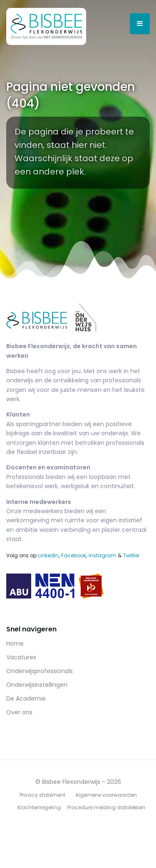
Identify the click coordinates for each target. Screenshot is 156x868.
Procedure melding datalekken (106, 807)
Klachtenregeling (39, 807)
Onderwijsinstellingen (37, 685)
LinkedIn (48, 555)
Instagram (102, 555)
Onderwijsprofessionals (40, 671)
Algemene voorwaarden (106, 795)
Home (15, 644)
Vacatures (21, 657)
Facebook (74, 555)
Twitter (131, 555)
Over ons (19, 712)
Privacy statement (42, 795)
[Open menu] (140, 24)
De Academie (26, 698)
